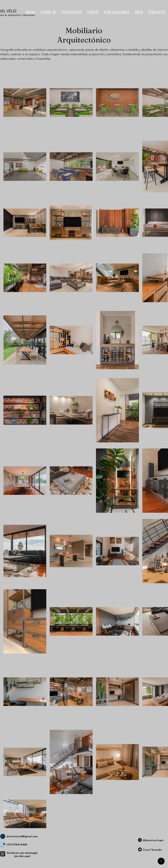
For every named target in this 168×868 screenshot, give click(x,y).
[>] (161, 861)
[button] (72, 13)
